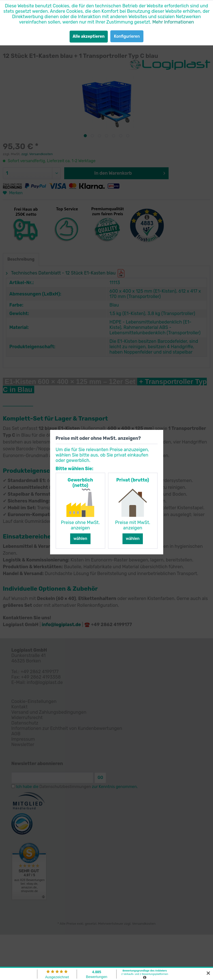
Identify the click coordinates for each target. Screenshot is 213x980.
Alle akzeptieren (89, 36)
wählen (80, 539)
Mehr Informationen (173, 22)
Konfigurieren (127, 36)
